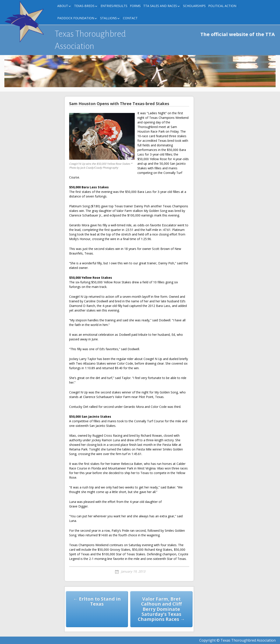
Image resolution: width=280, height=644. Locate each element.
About (63, 6)
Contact (130, 18)
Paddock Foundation (76, 18)
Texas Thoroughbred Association (90, 40)
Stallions (108, 18)
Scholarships (194, 6)
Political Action (222, 6)
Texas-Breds (84, 6)
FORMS (135, 6)
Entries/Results (114, 6)
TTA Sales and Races (160, 6)
